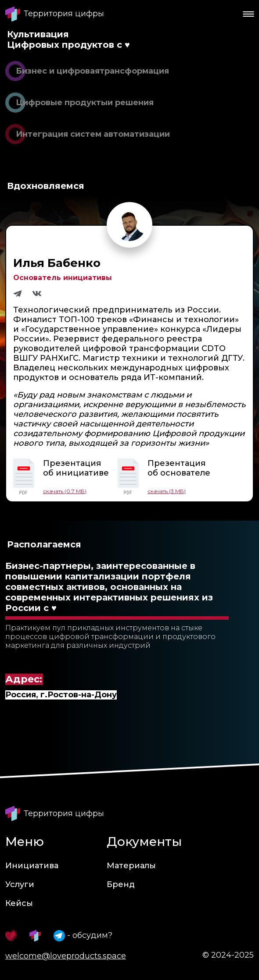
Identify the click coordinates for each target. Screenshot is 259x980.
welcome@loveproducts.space (66, 956)
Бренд (121, 884)
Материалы (131, 866)
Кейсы (19, 903)
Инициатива (32, 866)
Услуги (20, 884)
